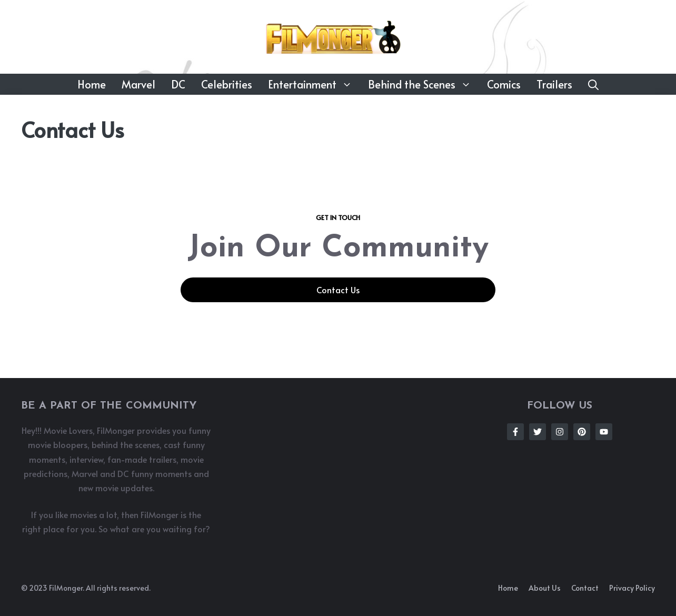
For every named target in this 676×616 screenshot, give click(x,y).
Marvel (138, 84)
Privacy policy (632, 588)
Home (92, 84)
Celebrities (227, 84)
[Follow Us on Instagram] (560, 432)
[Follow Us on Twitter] (538, 432)
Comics (504, 84)
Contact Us (338, 290)
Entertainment (314, 84)
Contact (585, 588)
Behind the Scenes (424, 84)
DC (178, 84)
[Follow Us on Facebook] (515, 432)
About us (545, 588)
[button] (593, 84)
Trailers (554, 84)
